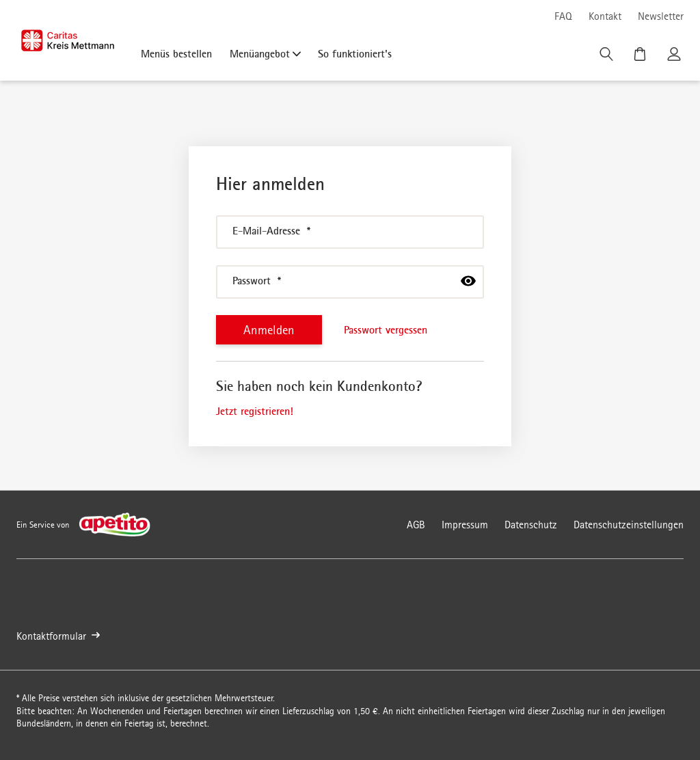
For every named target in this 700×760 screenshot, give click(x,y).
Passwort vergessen (386, 329)
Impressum (465, 525)
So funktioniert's (355, 53)
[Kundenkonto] (675, 57)
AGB (416, 525)
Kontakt (605, 16)
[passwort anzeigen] (468, 281)
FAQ (563, 16)
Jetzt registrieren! (255, 411)
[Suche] (608, 57)
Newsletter (661, 16)
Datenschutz (531, 525)
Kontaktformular (58, 636)
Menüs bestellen (176, 53)
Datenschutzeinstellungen (629, 525)
